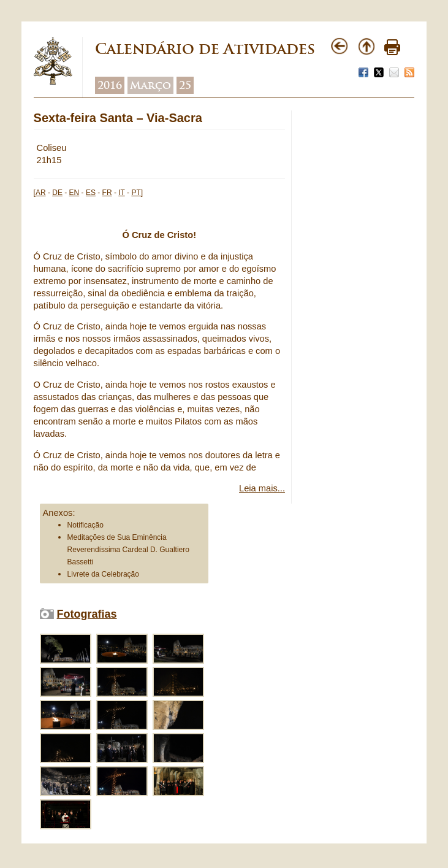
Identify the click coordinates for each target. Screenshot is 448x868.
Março (150, 85)
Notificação (85, 525)
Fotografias (87, 614)
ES (91, 193)
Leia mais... (262, 488)
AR (41, 193)
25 (185, 85)
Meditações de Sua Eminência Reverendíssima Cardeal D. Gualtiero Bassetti (128, 550)
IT (121, 193)
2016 (110, 85)
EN (74, 193)
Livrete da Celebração (103, 574)
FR (107, 193)
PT (136, 193)
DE (57, 193)
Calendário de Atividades (205, 49)
